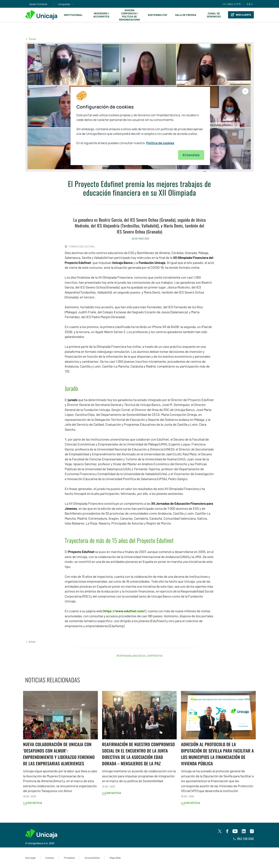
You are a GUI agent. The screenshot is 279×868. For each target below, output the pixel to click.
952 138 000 (243, 839)
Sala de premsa (186, 15)
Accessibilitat (92, 858)
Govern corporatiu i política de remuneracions (130, 15)
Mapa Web (115, 858)
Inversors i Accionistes (101, 15)
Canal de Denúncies (214, 15)
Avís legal (30, 858)
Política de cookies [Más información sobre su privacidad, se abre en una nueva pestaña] (160, 143)
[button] (31, 39)
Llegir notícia (33, 803)
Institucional (73, 15)
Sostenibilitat (158, 15)
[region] (140, 126)
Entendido (191, 155)
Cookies (50, 858)
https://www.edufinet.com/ (124, 611)
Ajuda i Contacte (38, 4)
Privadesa (69, 858)
